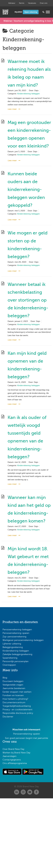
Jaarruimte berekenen (14, 688)
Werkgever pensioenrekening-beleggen (23, 640)
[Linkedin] (17, 792)
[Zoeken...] (40, 12)
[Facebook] (36, 792)
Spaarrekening (10, 658)
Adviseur (12, 3)
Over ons (44, 3)
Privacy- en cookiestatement (17, 710)
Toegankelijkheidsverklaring (17, 706)
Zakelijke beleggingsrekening (17, 654)
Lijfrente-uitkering (12, 644)
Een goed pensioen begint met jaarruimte (27, 738)
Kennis (22, 3)
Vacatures (32, 3)
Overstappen (9, 665)
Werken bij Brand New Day (16, 753)
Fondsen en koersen (13, 695)
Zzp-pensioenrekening (14, 637)
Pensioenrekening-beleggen (17, 630)
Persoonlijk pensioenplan (16, 661)
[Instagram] (23, 792)
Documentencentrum (14, 702)
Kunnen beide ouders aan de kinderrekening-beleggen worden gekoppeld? (26, 190)
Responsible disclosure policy (18, 713)
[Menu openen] (48, 12)
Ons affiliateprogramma (15, 763)
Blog (5, 678)
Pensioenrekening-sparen (16, 633)
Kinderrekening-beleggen (28, 94)
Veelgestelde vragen (13, 685)
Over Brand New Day (13, 749)
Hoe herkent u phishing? (15, 699)
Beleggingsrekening (13, 647)
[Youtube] (30, 792)
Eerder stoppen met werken (17, 692)
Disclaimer (8, 717)
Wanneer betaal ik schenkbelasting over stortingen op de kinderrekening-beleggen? (28, 300)
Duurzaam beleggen (13, 681)
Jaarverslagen (10, 756)
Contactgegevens (12, 760)
